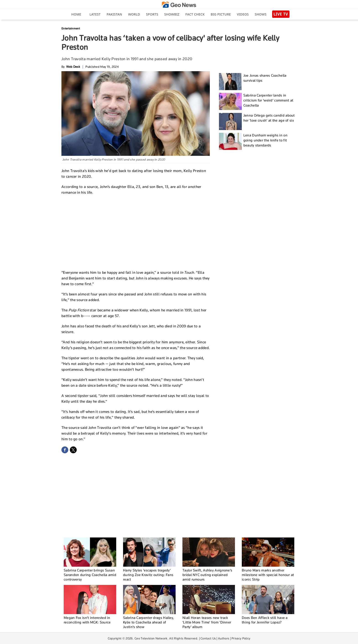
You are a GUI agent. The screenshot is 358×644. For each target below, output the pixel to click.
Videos (243, 14)
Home (76, 14)
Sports (152, 14)
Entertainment (71, 28)
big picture (221, 14)
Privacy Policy (241, 638)
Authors (224, 638)
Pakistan (114, 14)
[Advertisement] (136, 232)
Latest (95, 14)
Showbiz (172, 14)
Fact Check (195, 14)
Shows (261, 14)
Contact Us (208, 638)
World (134, 14)
